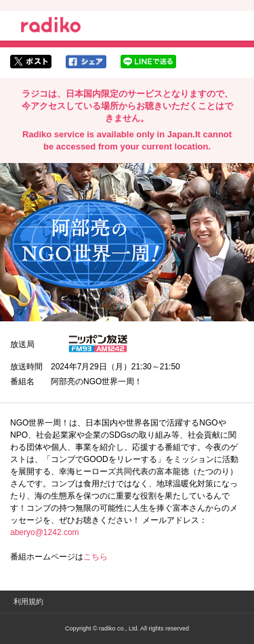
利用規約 (28, 601)
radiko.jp (51, 27)
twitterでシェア (31, 62)
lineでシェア (148, 62)
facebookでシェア (86, 62)
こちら (96, 557)
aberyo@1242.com (45, 532)
